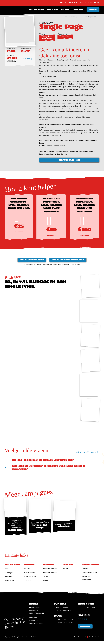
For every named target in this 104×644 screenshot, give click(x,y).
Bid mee (27, 571)
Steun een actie (30, 578)
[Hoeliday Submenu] (13, 583)
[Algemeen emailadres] (62, 612)
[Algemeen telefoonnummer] (61, 610)
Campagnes (9, 575)
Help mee (51, 10)
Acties (7, 571)
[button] (52, 462)
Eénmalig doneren (50, 571)
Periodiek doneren (50, 575)
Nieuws (63, 3)
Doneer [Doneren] (92, 10)
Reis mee (27, 582)
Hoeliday (8, 583)
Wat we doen (35, 10)
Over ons (77, 10)
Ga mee (64, 10)
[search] (57, 3)
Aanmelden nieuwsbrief (86, 580)
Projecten (8, 579)
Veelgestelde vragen (89, 3)
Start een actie (30, 575)
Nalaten (46, 582)
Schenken (47, 578)
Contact (73, 3)
